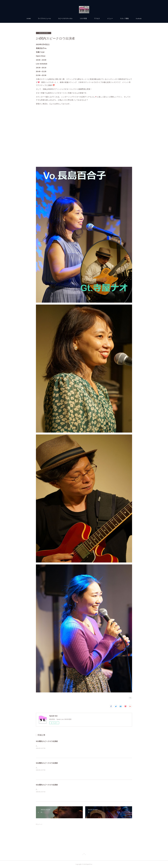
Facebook (139, 19)
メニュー (110, 19)
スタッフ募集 (124, 19)
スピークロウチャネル (65, 19)
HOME (29, 19)
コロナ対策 (83, 19)
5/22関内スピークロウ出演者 (47, 763)
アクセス (97, 19)
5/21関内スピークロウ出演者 (47, 785)
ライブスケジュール (44, 19)
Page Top (84, 855)
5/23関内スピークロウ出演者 (47, 741)
